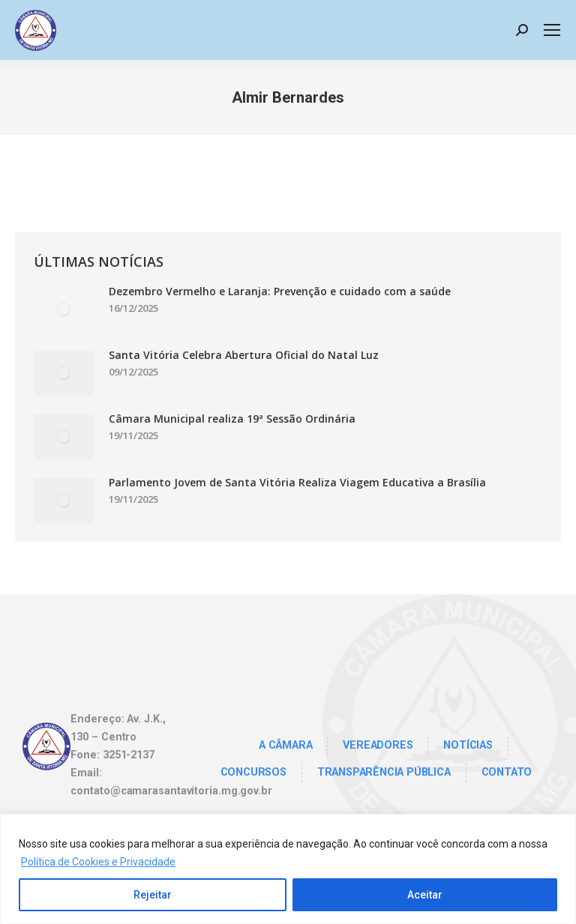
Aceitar (425, 895)
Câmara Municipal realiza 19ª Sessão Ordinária (232, 419)
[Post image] (64, 309)
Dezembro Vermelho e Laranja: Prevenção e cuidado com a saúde (280, 291)
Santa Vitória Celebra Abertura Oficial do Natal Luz (244, 355)
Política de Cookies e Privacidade (98, 862)
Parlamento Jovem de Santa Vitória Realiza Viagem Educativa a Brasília (297, 482)
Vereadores (378, 745)
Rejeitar (153, 895)
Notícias (468, 745)
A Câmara (285, 745)
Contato (507, 772)
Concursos (253, 772)
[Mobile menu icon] (552, 30)
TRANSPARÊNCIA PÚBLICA (384, 772)
